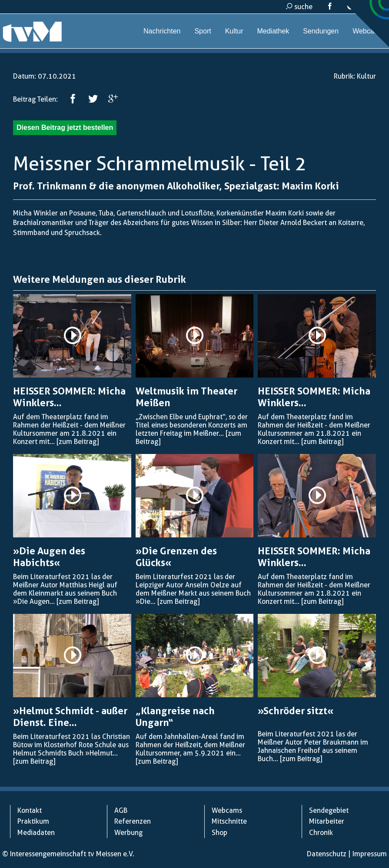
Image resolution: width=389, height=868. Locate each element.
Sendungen (321, 31)
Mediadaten (36, 833)
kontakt (364, 7)
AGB (121, 810)
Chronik (321, 833)
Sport (203, 31)
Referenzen (133, 821)
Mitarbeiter (327, 821)
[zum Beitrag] (78, 442)
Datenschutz (327, 854)
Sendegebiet (329, 810)
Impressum (370, 854)
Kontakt (30, 810)
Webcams (368, 31)
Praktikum (33, 821)
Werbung (128, 833)
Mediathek (273, 31)
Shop (219, 833)
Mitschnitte (229, 821)
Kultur (234, 31)
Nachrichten (162, 31)
